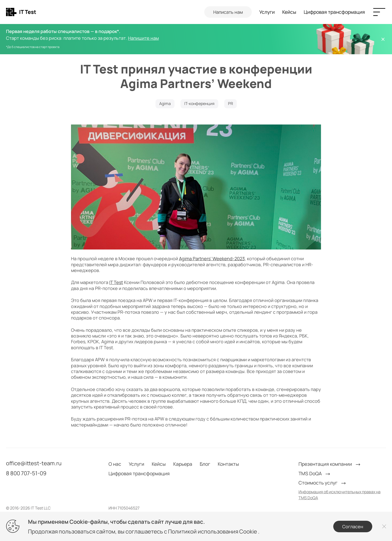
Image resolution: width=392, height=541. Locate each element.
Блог (205, 464)
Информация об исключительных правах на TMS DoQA (339, 495)
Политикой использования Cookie (213, 531)
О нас (115, 464)
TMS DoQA (315, 474)
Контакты (228, 464)
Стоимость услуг (322, 483)
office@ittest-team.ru (34, 463)
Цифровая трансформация (334, 12)
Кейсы (289, 12)
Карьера (183, 464)
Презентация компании (330, 464)
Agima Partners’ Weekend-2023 (212, 258)
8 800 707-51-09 (26, 473)
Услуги (267, 12)
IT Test (116, 282)
